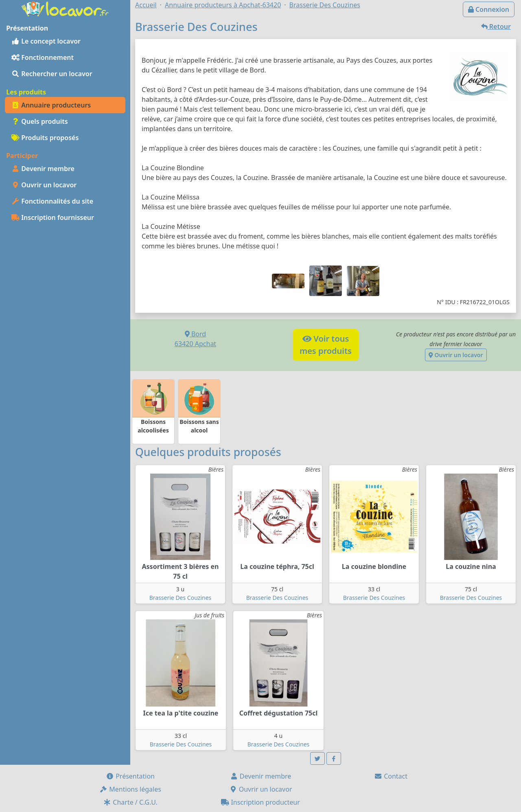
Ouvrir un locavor (44, 185)
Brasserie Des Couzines (181, 598)
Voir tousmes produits (326, 345)
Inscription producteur (260, 802)
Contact (391, 776)
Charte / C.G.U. (130, 802)
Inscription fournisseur (53, 217)
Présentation (130, 776)
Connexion (489, 9)
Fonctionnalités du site (52, 201)
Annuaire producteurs (51, 105)
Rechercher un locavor (52, 74)
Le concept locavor (46, 41)
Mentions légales (130, 789)
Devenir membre (43, 169)
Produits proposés (45, 138)
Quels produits (40, 121)
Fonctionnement (43, 57)
